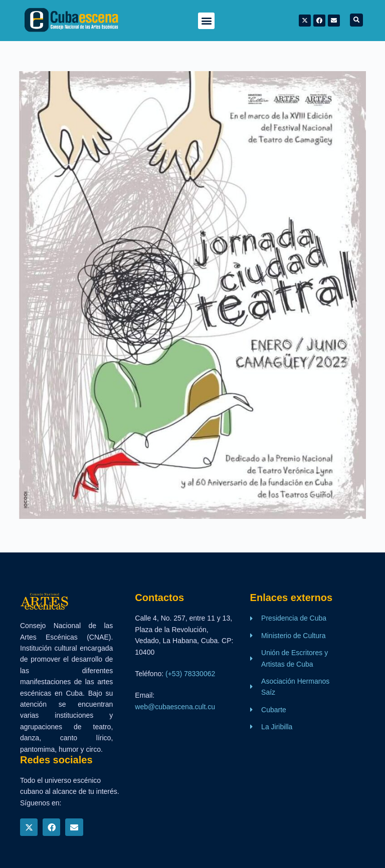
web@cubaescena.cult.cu (175, 707)
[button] (206, 21)
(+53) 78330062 (190, 674)
